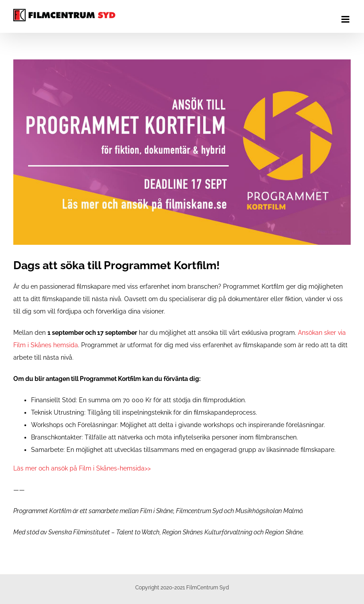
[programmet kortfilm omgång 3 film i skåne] (182, 152)
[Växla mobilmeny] (346, 19)
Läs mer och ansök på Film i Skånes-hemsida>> (82, 468)
